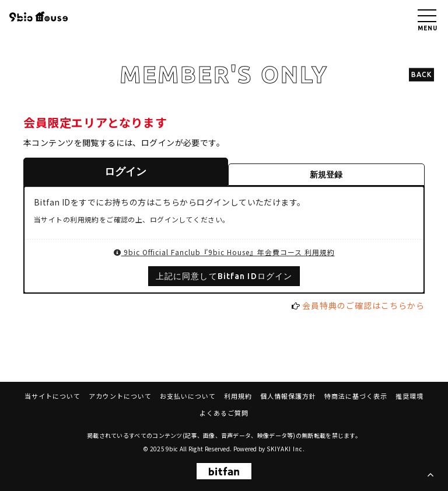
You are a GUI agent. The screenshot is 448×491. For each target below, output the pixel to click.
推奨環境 (409, 396)
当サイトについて (52, 396)
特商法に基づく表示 (356, 396)
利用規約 (238, 396)
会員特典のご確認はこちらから (363, 305)
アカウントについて (120, 396)
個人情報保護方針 (288, 396)
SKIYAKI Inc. (286, 449)
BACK (421, 74)
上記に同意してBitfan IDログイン (224, 276)
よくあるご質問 (224, 413)
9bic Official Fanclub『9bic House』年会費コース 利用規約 (224, 252)
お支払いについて (188, 396)
